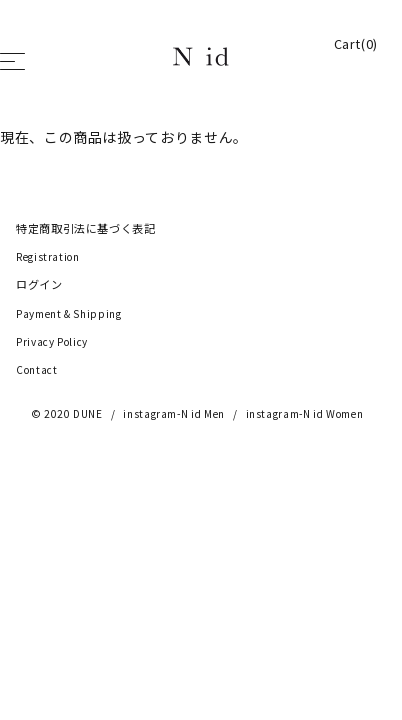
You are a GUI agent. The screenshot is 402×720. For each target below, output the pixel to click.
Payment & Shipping (69, 314)
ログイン (39, 285)
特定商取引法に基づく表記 (86, 229)
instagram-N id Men (174, 414)
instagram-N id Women (305, 414)
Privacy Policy (52, 342)
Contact (36, 370)
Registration (48, 257)
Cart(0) (356, 44)
